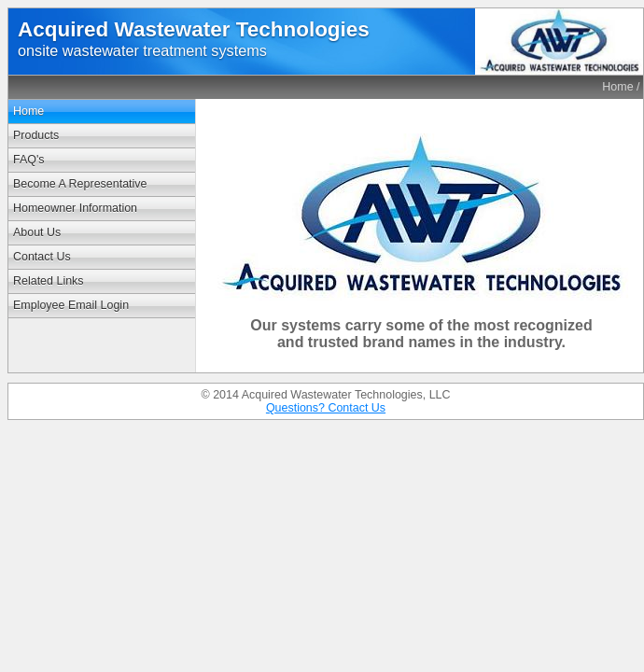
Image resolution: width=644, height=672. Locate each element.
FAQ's (29, 160)
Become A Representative (80, 184)
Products (36, 135)
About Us (37, 232)
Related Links (49, 281)
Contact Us (42, 257)
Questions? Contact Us (326, 408)
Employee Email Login (71, 305)
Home (617, 87)
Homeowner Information (75, 208)
